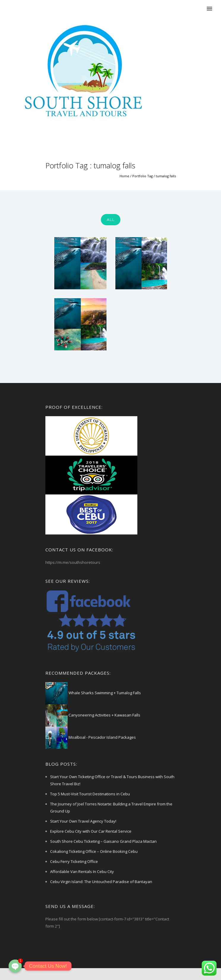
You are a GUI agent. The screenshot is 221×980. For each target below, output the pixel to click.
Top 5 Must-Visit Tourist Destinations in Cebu (90, 794)
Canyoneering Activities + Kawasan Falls (104, 715)
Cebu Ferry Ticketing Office (74, 861)
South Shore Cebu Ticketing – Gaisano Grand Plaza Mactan (103, 841)
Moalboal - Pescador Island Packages (102, 737)
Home (124, 176)
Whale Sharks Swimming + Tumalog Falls (104, 693)
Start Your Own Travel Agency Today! (83, 821)
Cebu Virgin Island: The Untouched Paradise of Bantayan (101, 882)
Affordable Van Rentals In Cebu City (82, 872)
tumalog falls (166, 176)
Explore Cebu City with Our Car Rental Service (91, 831)
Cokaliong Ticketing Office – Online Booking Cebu (94, 851)
